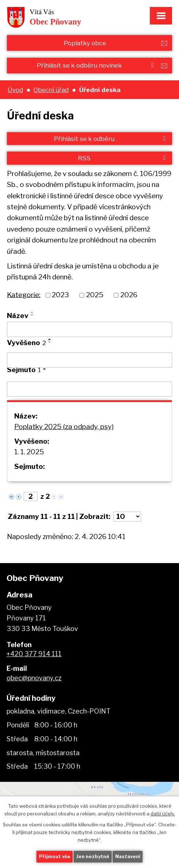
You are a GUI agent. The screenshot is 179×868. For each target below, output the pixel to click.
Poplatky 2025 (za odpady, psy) (64, 427)
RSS (123, 158)
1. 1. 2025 (29, 452)
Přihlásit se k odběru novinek (97, 65)
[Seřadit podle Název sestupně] (32, 315)
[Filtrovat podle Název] (89, 329)
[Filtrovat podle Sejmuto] (89, 389)
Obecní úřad (51, 90)
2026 (129, 295)
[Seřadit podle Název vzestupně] (32, 312)
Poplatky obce (85, 43)
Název (18, 316)
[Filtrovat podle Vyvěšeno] (89, 360)
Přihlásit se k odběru (111, 139)
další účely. (163, 813)
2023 (60, 295)
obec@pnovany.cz (34, 678)
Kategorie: (24, 295)
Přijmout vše (55, 856)
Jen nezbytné (93, 856)
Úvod (15, 90)
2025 (95, 295)
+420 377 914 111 (34, 654)
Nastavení (128, 856)
